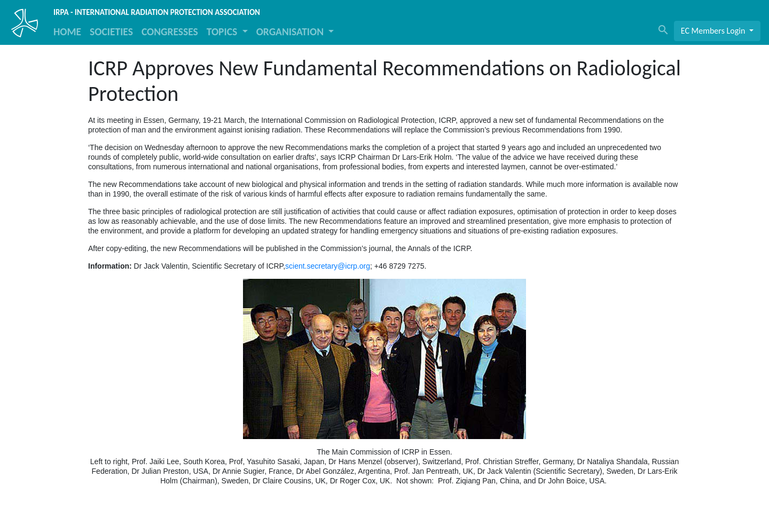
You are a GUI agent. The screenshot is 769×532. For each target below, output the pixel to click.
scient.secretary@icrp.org (328, 266)
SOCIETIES (111, 32)
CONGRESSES (170, 32)
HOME (67, 32)
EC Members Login (714, 31)
